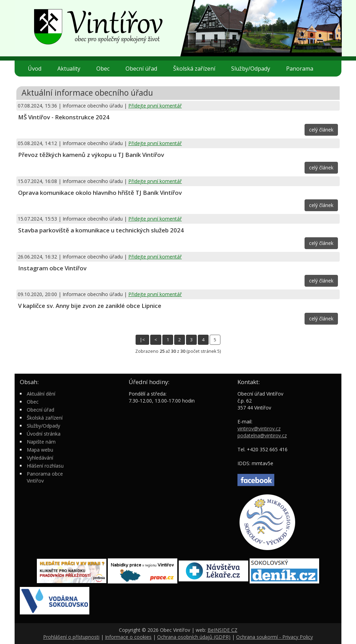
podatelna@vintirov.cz (262, 435)
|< (142, 340)
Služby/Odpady (253, 69)
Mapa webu (40, 450)
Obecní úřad (144, 69)
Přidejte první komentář (155, 106)
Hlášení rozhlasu (45, 466)
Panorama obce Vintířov (45, 477)
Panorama (300, 69)
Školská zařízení (197, 69)
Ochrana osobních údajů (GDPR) (194, 637)
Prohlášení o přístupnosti (71, 637)
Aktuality (69, 69)
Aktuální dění (41, 394)
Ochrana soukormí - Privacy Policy (274, 637)
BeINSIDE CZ (222, 630)
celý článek (321, 130)
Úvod (35, 69)
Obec (106, 69)
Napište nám (41, 442)
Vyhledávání (40, 458)
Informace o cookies (128, 637)
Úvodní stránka (44, 434)
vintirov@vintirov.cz (259, 428)
